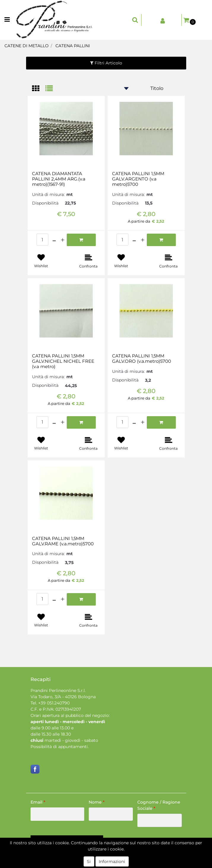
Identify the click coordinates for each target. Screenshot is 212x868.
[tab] (39, 89)
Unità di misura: (48, 194)
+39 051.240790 (54, 703)
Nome (97, 802)
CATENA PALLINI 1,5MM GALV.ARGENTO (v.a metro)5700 (138, 179)
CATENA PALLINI (73, 46)
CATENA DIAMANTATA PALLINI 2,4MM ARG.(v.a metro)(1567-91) (59, 179)
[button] (135, 20)
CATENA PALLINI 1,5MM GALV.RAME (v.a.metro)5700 (63, 541)
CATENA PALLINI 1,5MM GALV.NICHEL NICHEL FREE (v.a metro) (63, 361)
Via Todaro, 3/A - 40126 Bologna (63, 697)
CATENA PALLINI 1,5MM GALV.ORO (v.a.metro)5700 (142, 359)
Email (38, 802)
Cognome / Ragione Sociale (159, 805)
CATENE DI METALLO (27, 46)
